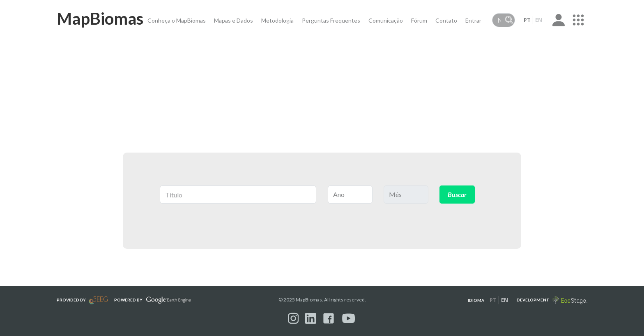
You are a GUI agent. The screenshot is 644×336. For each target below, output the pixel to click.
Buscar (457, 194)
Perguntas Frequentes (331, 20)
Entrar (473, 20)
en (539, 20)
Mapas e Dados (233, 20)
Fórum (419, 20)
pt (527, 20)
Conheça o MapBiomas (177, 20)
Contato (446, 20)
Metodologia (277, 20)
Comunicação (386, 20)
